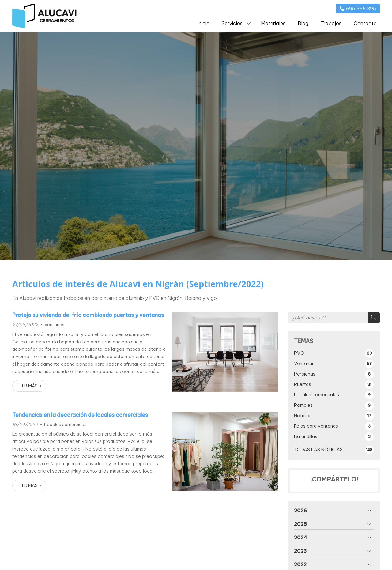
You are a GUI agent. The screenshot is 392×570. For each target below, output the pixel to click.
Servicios (232, 23)
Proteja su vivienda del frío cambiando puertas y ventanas (88, 315)
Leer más (27, 386)
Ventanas (54, 325)
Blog (303, 23)
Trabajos (331, 23)
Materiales (273, 23)
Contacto (365, 23)
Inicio (204, 23)
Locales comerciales (66, 425)
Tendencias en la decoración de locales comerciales (80, 415)
